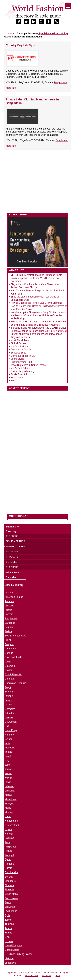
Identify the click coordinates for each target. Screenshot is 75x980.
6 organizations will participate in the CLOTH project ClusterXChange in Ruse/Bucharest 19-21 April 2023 (39, 329)
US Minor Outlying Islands (19, 954)
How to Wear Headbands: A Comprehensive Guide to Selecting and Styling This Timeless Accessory (39, 323)
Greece (9, 718)
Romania (10, 864)
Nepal (8, 816)
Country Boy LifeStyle (20, 45)
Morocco (9, 812)
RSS (58, 975)
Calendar (11, 577)
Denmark (10, 679)
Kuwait (8, 778)
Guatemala (11, 722)
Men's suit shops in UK (23, 356)
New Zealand (12, 825)
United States (12, 950)
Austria (8, 610)
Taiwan (8, 920)
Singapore (10, 881)
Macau (8, 795)
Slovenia (9, 890)
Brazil (8, 640)
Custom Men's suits (21, 350)
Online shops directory (22, 371)
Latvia (8, 782)
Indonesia (10, 748)
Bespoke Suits (18, 353)
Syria (7, 915)
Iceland (9, 739)
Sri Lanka (10, 907)
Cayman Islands (13, 657)
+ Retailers (11, 552)
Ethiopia (9, 696)
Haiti (7, 726)
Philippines (11, 847)
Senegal (9, 877)
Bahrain (9, 614)
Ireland (8, 752)
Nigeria (9, 829)
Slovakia (9, 885)
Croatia (9, 670)
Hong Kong (11, 730)
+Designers (11, 536)
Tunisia (9, 928)
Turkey (8, 933)
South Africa (11, 894)
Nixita (14, 381)
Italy (7, 761)
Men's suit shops (19, 347)
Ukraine (9, 941)
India (7, 743)
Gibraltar (9, 713)
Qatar (8, 859)
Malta (8, 808)
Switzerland (11, 911)
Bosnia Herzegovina (15, 636)
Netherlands (11, 821)
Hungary (9, 735)
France (8, 700)
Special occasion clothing (53, 33)
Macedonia (11, 799)
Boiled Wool (17, 378)
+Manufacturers (15, 546)
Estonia (9, 692)
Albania (9, 593)
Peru (7, 842)
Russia (8, 868)
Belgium (9, 627)
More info (11, 88)
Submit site (12, 527)
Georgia (9, 705)
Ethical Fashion (19, 343)
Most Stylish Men (20, 340)
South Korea (11, 898)
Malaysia (9, 804)
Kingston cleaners (20, 337)
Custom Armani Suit (21, 362)
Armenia (9, 601)
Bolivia (8, 631)
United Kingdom (13, 946)
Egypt (8, 687)
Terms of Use (31, 975)
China (8, 662)
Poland (8, 851)
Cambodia (10, 649)
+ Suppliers (11, 567)
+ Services (11, 562)
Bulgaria (9, 644)
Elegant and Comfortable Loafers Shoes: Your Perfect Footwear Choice (35, 286)
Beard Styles (17, 359)
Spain (8, 902)
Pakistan (9, 838)
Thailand (9, 924)
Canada (9, 653)
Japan (8, 765)
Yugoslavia (11, 963)
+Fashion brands (15, 541)
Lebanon (9, 786)
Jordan (8, 769)
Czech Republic (13, 675)
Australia (9, 606)
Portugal (9, 855)
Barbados (10, 623)
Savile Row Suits (20, 374)
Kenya (8, 773)
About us (46, 975)
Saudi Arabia (12, 872)
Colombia (10, 666)
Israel (8, 756)
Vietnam (9, 958)
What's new (12, 572)
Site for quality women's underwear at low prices (36, 334)
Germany (10, 709)
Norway (9, 834)
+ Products (11, 557)
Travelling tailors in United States (28, 365)
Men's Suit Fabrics (20, 368)
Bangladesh (60, 82)
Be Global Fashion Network (45, 973)
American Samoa (14, 597)
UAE (7, 937)
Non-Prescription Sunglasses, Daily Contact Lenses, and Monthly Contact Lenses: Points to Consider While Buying (38, 315)
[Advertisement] (37, 182)
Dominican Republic (15, 683)
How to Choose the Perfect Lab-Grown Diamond (36, 303)
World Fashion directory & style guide (38, 12)
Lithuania (10, 791)
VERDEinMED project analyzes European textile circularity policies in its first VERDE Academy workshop (36, 278)
